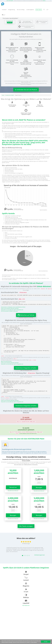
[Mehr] (44, 1)
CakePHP (26, 602)
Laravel (26, 579)
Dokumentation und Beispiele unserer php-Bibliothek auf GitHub (13, 307)
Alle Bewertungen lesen (40, 555)
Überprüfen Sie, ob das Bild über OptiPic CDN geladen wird (12, 310)
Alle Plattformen (26, 605)
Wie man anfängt (21, 10)
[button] (1, 1)
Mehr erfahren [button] (34, 642)
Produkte (4, 10)
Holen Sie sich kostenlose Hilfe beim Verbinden (10, 308)
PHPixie (26, 596)
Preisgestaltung (11, 10)
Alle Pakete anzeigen (26, 526)
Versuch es (13, 487)
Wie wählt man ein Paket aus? (13, 491)
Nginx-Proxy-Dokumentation (6, 361)
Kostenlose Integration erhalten (26, 368)
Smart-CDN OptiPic (10, 1)
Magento (26, 585)
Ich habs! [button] (46, 642)
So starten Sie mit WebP (10, 95)
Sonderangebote (30, 10)
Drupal (26, 573)
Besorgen (39, 487)
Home (3, 95)
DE (4, 15)
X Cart (26, 590)
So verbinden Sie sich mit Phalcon (26, 90)
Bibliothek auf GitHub (25, 315)
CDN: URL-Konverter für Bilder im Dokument (9, 311)
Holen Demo (39, 10)
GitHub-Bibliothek (44, 287)
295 (10, 23)
